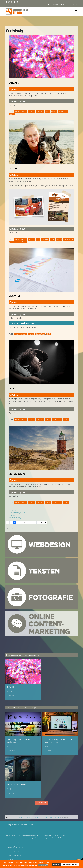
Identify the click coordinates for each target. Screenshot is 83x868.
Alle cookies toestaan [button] (70, 864)
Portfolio (57, 817)
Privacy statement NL (14, 851)
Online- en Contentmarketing (42, 817)
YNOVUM (14, 296)
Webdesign (12, 691)
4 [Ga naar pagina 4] (25, 522)
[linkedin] (12, 2)
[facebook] (6, 2)
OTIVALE (14, 83)
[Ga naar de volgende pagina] (42, 523)
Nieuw (17, 112)
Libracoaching (17, 474)
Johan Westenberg (15, 518)
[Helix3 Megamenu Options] (76, 11)
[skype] (14, 2)
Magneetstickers (21, 242)
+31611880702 (54, 5)
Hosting (54, 112)
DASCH (13, 168)
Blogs (10, 746)
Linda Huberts (14, 510)
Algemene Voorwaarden (15, 847)
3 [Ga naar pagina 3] (21, 522)
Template (31, 112)
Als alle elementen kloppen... (19, 784)
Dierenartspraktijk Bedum (17, 513)
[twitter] (9, 2)
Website (24, 112)
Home (12, 817)
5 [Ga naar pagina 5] (28, 522)
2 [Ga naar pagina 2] (18, 522)
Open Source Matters (59, 835)
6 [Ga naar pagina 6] (31, 522)
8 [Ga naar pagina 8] (38, 522)
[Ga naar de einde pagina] (45, 523)
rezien (12, 388)
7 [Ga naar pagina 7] (35, 522)
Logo (38, 239)
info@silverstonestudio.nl (70, 5)
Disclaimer (11, 860)
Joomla (12, 114)
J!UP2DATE (40, 112)
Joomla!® (45, 835)
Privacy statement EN (14, 855)
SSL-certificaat (63, 112)
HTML (49, 334)
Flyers (47, 112)
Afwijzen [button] (56, 864)
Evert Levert (13, 515)
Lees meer (12, 696)
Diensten (19, 817)
